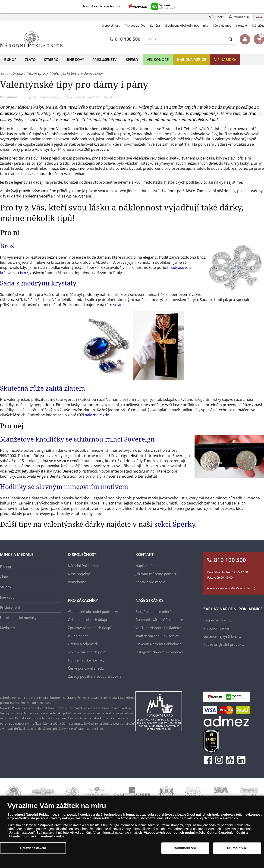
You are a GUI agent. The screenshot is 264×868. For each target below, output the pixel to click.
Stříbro (51, 60)
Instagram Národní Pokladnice (160, 652)
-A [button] (258, 17)
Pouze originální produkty (224, 644)
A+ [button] (262, 17)
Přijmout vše (237, 848)
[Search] (231, 39)
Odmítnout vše (185, 848)
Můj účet (258, 25)
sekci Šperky (175, 524)
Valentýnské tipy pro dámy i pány (74, 84)
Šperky (132, 60)
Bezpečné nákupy (217, 620)
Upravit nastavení (33, 848)
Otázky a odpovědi (83, 644)
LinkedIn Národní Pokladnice (158, 644)
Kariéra (155, 25)
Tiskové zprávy (135, 25)
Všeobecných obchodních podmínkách (174, 833)
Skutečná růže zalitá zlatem (42, 388)
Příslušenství (105, 60)
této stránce (116, 305)
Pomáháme (77, 582)
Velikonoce (158, 60)
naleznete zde (97, 415)
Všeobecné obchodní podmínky (186, 25)
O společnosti (111, 25)
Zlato (30, 60)
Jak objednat (78, 636)
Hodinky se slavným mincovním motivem (64, 486)
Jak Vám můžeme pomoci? (156, 574)
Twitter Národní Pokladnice (157, 636)
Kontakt (242, 25)
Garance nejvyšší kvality (222, 636)
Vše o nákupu (222, 25)
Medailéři (7, 628)
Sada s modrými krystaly (38, 283)
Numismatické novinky (18, 617)
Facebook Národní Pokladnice (159, 620)
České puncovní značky (86, 668)
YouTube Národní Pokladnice (159, 628)
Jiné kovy (75, 60)
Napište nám (146, 566)
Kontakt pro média (150, 582)
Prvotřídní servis (216, 628)
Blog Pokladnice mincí (153, 611)
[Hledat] (185, 39)
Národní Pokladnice (83, 566)
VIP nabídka (225, 60)
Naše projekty (79, 574)
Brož (7, 246)
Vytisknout (112, 97)
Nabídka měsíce (191, 60)
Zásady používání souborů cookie (95, 676)
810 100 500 (125, 39)
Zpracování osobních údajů (90, 628)
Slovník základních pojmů (88, 652)
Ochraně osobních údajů (226, 833)
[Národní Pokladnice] (31, 39)
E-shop (10, 60)
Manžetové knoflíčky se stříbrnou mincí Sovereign (77, 439)
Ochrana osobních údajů (87, 620)
